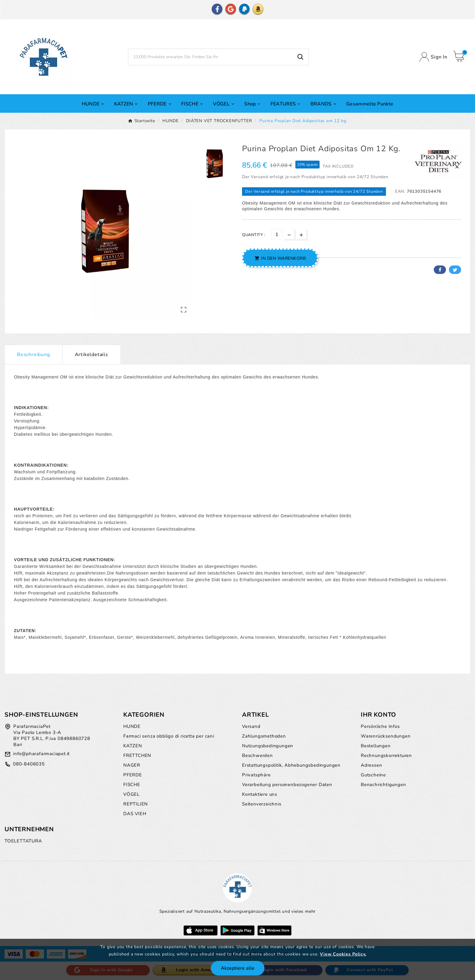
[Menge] (277, 234)
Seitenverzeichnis (262, 804)
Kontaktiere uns (260, 794)
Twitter (455, 270)
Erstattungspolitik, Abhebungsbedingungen (291, 765)
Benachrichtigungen (383, 785)
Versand (251, 726)
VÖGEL (131, 794)
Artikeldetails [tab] (91, 355)
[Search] (301, 57)
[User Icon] (433, 57)
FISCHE (132, 785)
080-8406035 (29, 764)
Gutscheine (373, 775)
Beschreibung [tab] (33, 355)
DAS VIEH (135, 814)
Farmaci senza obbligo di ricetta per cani (169, 736)
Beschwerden (257, 755)
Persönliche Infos (380, 726)
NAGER (132, 765)
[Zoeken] (211, 57)
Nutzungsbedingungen (268, 746)
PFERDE (133, 775)
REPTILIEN (136, 804)
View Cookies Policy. (343, 954)
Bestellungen (376, 746)
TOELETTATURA (23, 841)
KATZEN (133, 746)
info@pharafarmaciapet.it (41, 754)
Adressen (371, 765)
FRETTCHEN (137, 755)
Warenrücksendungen (386, 736)
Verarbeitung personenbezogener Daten (287, 785)
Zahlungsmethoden (264, 736)
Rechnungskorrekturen (386, 755)
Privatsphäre (256, 775)
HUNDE (132, 726)
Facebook (440, 270)
